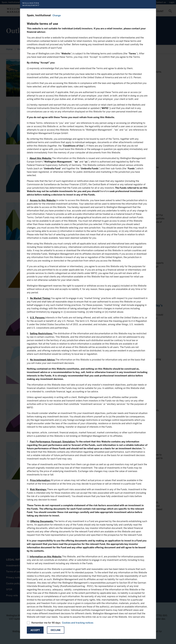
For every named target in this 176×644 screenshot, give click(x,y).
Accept (35, 630)
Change (57, 15)
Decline (56, 630)
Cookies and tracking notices (78, 623)
